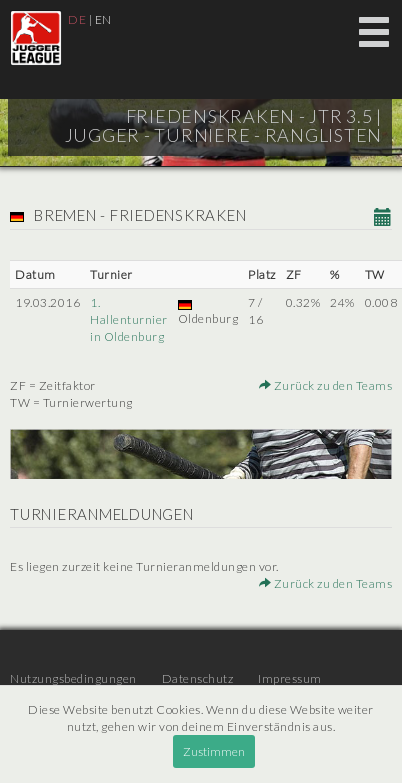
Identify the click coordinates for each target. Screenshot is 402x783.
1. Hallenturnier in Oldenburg (129, 319)
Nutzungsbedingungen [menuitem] (73, 678)
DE (77, 19)
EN (103, 19)
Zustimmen (214, 751)
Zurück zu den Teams (326, 385)
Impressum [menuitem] (290, 678)
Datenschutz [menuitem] (198, 678)
